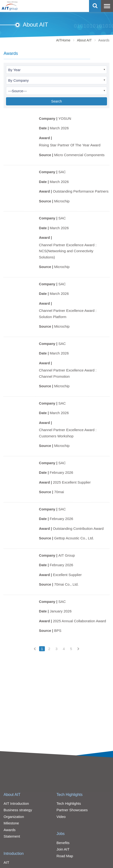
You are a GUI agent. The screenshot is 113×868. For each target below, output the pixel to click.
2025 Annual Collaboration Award (79, 621)
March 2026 (59, 128)
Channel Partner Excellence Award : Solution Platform (68, 314)
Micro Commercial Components (79, 155)
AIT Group (67, 555)
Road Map (65, 856)
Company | (49, 118)
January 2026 (61, 611)
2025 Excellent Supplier (72, 482)
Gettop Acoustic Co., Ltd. (74, 538)
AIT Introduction (16, 803)
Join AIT (63, 849)
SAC (62, 172)
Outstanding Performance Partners (81, 191)
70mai (59, 492)
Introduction (14, 854)
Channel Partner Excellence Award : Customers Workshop (68, 433)
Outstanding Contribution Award (78, 528)
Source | (46, 155)
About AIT (84, 40)
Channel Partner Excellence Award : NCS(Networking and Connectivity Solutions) (68, 251)
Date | (44, 128)
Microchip (62, 201)
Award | (46, 138)
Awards (10, 830)
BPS (58, 631)
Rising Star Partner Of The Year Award (70, 145)
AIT (6, 862)
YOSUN (65, 118)
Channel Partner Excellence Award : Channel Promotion (68, 373)
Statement (12, 836)
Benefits (63, 843)
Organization (14, 817)
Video (61, 817)
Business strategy (18, 810)
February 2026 (61, 472)
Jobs (61, 834)
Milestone (11, 823)
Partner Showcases (72, 810)
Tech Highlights (70, 795)
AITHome (63, 40)
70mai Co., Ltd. (66, 584)
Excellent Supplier (67, 575)
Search (56, 101)
